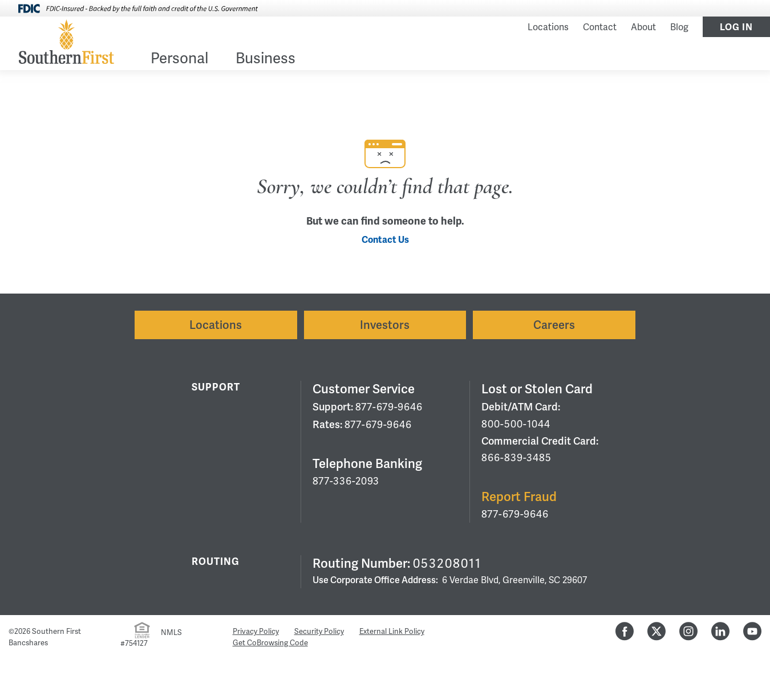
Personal (179, 60)
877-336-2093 (346, 481)
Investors (385, 325)
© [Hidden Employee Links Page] (11, 632)
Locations (548, 27)
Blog (679, 27)
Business (266, 60)
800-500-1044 (516, 424)
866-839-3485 (516, 458)
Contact (600, 27)
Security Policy (319, 632)
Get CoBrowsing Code (270, 643)
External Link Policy (392, 632)
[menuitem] (179, 61)
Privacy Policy (256, 632)
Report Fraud (519, 497)
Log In (736, 27)
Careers (554, 325)
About (643, 27)
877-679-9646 (389, 407)
